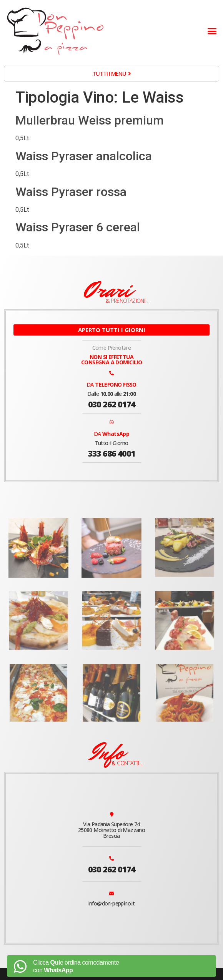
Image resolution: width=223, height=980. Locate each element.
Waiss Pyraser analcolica (84, 156)
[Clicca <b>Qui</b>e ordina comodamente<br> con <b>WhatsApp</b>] (20, 967)
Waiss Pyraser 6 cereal (78, 227)
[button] (212, 31)
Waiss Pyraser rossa (71, 192)
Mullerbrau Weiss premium (90, 120)
